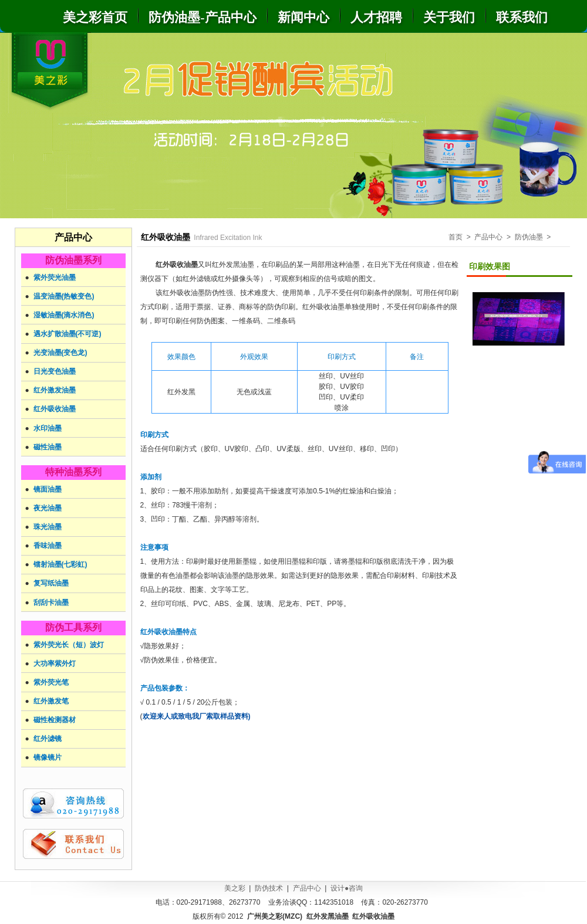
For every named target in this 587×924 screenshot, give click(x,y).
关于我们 (449, 17)
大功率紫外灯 (55, 664)
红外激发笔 (51, 701)
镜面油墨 (48, 489)
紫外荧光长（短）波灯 (69, 645)
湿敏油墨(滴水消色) (64, 315)
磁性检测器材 (55, 720)
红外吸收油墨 (55, 409)
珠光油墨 (48, 527)
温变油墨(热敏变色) (64, 296)
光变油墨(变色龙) (60, 353)
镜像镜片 (48, 757)
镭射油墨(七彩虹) (60, 564)
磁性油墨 (48, 447)
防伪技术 (269, 888)
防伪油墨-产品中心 (202, 17)
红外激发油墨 (55, 390)
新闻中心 (303, 17)
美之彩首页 (95, 17)
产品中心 (307, 888)
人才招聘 (376, 17)
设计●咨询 (347, 888)
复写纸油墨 (51, 583)
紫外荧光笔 (51, 682)
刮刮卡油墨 (51, 603)
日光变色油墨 (55, 371)
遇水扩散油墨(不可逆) (68, 334)
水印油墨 (48, 428)
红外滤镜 (48, 739)
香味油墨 (48, 546)
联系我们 (522, 17)
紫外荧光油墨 (55, 277)
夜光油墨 (48, 508)
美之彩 (235, 888)
